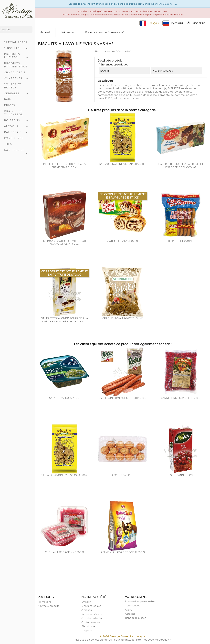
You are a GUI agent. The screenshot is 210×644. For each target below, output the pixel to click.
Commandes (132, 606)
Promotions (44, 602)
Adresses (130, 614)
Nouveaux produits (48, 606)
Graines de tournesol (14, 113)
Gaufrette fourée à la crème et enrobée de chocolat (181, 166)
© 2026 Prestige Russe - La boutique (123, 636)
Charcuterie (15, 73)
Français (149, 23)
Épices (10, 105)
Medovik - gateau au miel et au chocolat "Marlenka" (64, 243)
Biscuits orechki (123, 475)
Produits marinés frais (16, 65)
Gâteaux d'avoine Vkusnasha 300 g (123, 164)
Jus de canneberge (181, 475)
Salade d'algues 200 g (64, 398)
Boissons (17, 121)
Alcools (17, 127)
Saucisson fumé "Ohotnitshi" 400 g (123, 398)
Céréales (17, 94)
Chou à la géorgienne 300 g (64, 552)
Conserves (17, 79)
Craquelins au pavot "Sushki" (123, 318)
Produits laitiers (17, 56)
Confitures (14, 138)
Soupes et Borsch (13, 86)
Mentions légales (91, 606)
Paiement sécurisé (92, 614)
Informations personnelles (140, 602)
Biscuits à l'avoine (181, 241)
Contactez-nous (91, 622)
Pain (8, 99)
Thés (8, 144)
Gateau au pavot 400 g (123, 241)
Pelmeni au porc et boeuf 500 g (123, 552)
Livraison (86, 602)
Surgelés (17, 49)
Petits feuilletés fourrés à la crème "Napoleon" (64, 166)
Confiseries (17, 151)
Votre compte (136, 597)
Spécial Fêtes (16, 42)
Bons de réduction (136, 618)
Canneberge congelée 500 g (181, 398)
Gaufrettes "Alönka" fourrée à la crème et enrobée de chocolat (64, 320)
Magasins (87, 631)
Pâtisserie (17, 133)
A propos (86, 610)
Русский (173, 23)
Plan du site (88, 626)
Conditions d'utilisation (94, 618)
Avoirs (128, 610)
